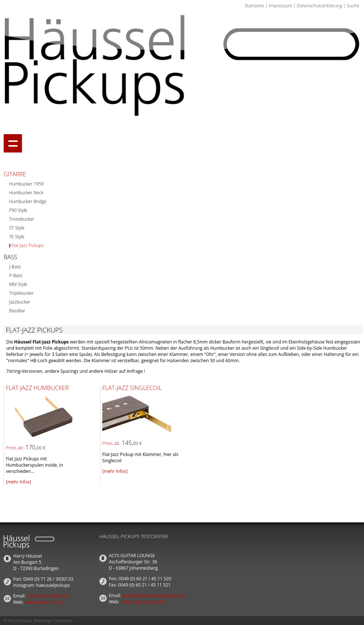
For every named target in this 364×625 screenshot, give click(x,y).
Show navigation (13, 143)
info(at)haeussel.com (48, 596)
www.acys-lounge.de (142, 602)
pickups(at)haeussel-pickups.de (154, 595)
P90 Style (18, 210)
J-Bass (15, 267)
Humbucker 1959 (26, 184)
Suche (353, 6)
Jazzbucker (20, 302)
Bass (10, 257)
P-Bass (16, 275)
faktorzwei (63, 621)
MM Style (18, 284)
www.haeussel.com (44, 602)
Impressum (280, 6)
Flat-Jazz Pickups (27, 245)
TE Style (17, 237)
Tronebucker (22, 219)
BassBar (17, 311)
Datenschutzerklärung (320, 6)
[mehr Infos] (19, 482)
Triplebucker (21, 293)
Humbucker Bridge (28, 201)
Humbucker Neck (26, 193)
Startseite (254, 6)
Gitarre (15, 174)
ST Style (17, 228)
